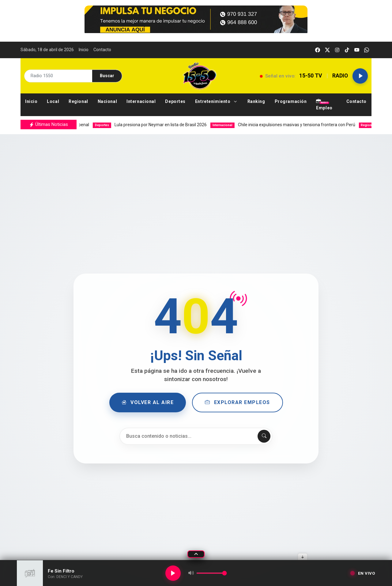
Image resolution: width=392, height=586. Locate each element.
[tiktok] (347, 50)
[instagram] (337, 50)
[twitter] (327, 50)
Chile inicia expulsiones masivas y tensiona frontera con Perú (291, 125)
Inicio (84, 50)
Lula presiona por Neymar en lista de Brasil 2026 (158, 125)
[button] (217, 102)
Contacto (102, 50)
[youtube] (357, 50)
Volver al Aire (148, 403)
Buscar (107, 76)
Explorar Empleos (237, 403)
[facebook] (318, 50)
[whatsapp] (367, 50)
